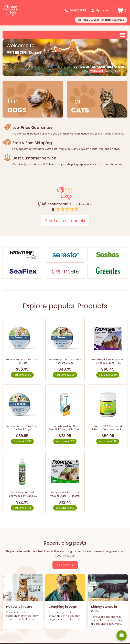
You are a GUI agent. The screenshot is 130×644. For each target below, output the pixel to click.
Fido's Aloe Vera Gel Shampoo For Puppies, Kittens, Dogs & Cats (22, 496)
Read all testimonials (65, 221)
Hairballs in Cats (19, 607)
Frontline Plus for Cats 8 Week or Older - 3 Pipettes (65, 494)
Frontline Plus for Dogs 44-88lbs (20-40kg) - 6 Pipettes (108, 363)
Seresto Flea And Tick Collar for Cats (22, 361)
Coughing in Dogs (63, 607)
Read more (65, 565)
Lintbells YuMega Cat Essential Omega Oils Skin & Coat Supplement (65, 429)
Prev (7, 58)
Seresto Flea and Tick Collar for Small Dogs (22, 428)
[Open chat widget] (122, 636)
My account (103, 10)
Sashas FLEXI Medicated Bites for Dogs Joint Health (108, 428)
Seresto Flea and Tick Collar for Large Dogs (65, 361)
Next (123, 58)
